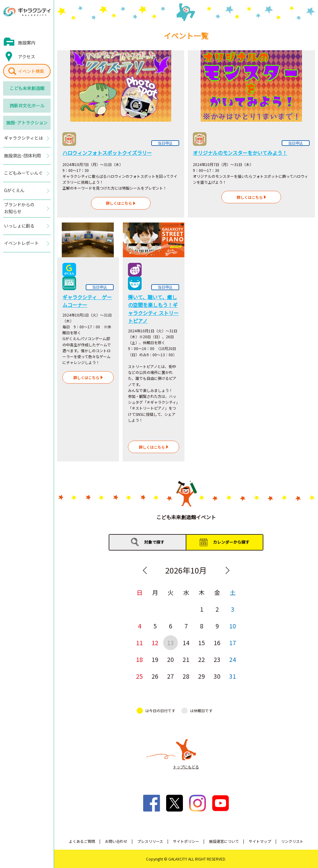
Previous (145, 570)
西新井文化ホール (27, 106)
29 (202, 676)
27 (170, 676)
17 (233, 643)
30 (217, 676)
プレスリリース (150, 841)
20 (170, 659)
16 (217, 643)
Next (227, 570)
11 (139, 643)
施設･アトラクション (27, 123)
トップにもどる (186, 767)
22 (202, 659)
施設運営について (224, 841)
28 (186, 676)
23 (217, 659)
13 (170, 643)
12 (155, 643)
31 (233, 676)
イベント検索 (31, 71)
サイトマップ (260, 841)
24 (233, 659)
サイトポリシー (186, 841)
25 (139, 676)
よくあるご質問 (82, 841)
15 (202, 643)
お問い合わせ (116, 841)
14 (186, 643)
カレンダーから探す (231, 542)
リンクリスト (292, 841)
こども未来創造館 (27, 88)
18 (139, 659)
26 (155, 676)
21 (186, 659)
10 (233, 626)
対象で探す (154, 542)
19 (155, 659)
